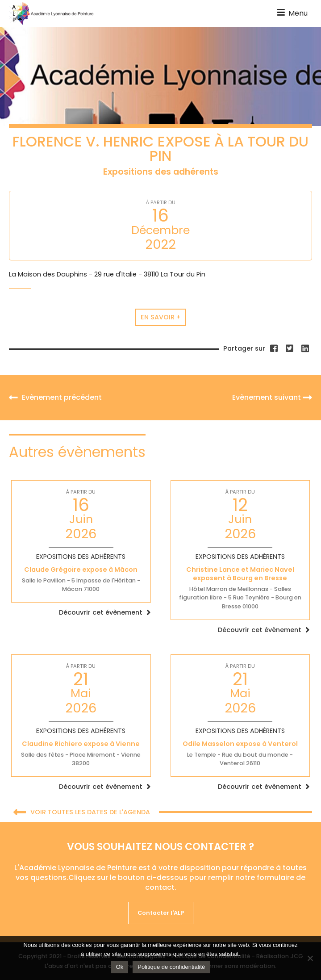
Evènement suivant (272, 397)
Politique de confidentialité (171, 967)
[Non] (310, 958)
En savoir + (160, 317)
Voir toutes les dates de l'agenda (82, 813)
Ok (120, 967)
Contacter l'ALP (161, 913)
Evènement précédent (55, 397)
